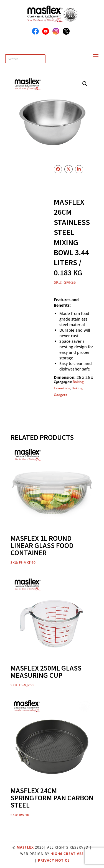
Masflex (25, 847)
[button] (85, 84)
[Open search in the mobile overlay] (37, 53)
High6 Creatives (67, 854)
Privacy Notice (54, 860)
